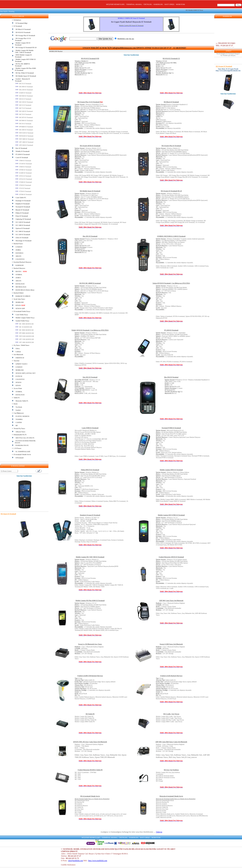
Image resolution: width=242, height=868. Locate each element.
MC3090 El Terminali (24, 87)
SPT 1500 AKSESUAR (25, 339)
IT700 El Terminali (23, 191)
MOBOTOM (180, 4)
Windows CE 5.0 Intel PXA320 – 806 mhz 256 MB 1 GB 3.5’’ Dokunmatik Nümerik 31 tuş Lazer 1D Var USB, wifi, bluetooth (87, 387)
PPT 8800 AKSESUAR (25, 333)
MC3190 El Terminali (24, 102)
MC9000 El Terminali (24, 121)
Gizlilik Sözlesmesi (68, 865)
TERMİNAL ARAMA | (135, 4)
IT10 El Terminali (23, 188)
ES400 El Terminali (24, 93)
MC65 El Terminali (23, 99)
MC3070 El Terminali (24, 117)
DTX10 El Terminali (24, 179)
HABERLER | (159, 4)
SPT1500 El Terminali (24, 145)
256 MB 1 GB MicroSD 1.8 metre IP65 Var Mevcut (85, 68)
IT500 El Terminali (23, 185)
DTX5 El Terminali (23, 176)
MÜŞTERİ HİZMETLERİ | (116, 4)
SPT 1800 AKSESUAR (25, 342)
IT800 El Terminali (23, 161)
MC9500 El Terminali (24, 96)
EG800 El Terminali (24, 173)
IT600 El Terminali (23, 167)
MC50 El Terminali (23, 124)
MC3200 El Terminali (24, 111)
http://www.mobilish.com (98, 861)
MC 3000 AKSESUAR (25, 324)
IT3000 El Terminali (24, 182)
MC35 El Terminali (23, 84)
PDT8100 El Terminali (24, 136)
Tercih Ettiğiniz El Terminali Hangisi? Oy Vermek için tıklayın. (228, 55)
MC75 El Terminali (23, 108)
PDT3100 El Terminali (24, 133)
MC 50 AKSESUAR (24, 327)
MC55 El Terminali (23, 105)
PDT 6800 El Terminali (25, 139)
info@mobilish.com (76, 861)
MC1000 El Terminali (24, 130)
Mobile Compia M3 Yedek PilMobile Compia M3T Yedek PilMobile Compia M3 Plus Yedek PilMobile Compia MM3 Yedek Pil (86, 719)
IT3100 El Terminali (24, 164)
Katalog (12, 11)
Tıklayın (159, 832)
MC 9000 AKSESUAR (25, 330)
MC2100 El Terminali (24, 90)
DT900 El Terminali (24, 170)
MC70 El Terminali (23, 114)
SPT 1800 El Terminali (25, 142)
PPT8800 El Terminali (24, 127)
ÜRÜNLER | (148, 4)
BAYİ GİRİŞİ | (170, 4)
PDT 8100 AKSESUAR (25, 336)
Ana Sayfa (4, 11)
